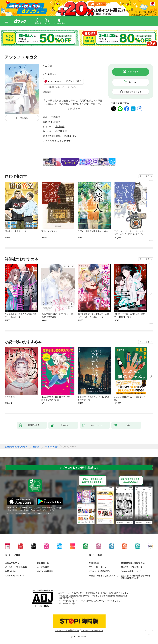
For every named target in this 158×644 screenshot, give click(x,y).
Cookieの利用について (131, 571)
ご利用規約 (94, 563)
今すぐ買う (133, 72)
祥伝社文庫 (61, 131)
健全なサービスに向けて (132, 567)
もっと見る (144, 176)
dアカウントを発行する (67, 630)
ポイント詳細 (72, 81)
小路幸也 (48, 66)
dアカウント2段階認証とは (101, 571)
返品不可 (47, 92)
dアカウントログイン (14, 576)
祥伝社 (57, 122)
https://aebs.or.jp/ (68, 603)
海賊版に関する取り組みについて (103, 576)
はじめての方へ (12, 563)
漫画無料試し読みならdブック (16, 447)
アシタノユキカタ (51, 447)
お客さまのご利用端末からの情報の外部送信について (136, 577)
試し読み (24, 118)
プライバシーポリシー (99, 567)
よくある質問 (43, 567)
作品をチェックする (133, 92)
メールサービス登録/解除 (16, 567)
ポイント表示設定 (45, 571)
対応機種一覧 (43, 563)
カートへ (133, 82)
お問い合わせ (11, 571)
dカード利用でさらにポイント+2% (58, 87)
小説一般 (60, 126)
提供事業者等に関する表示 (133, 563)
